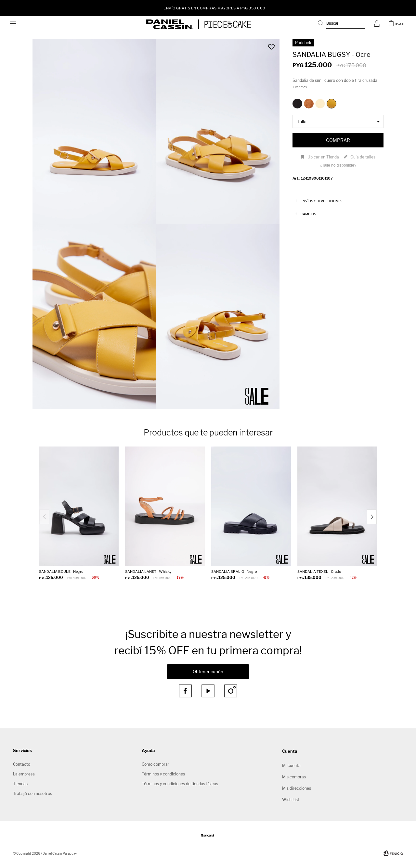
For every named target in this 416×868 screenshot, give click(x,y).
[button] (342, 24)
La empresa (24, 774)
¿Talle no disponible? (338, 165)
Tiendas (20, 784)
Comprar (338, 140)
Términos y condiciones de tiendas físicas (180, 784)
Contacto (22, 764)
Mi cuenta (291, 766)
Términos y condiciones (163, 774)
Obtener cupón (208, 672)
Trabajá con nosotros (32, 793)
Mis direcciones (297, 788)
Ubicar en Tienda (323, 157)
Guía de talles (363, 157)
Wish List (291, 800)
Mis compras (294, 777)
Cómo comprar (156, 764)
